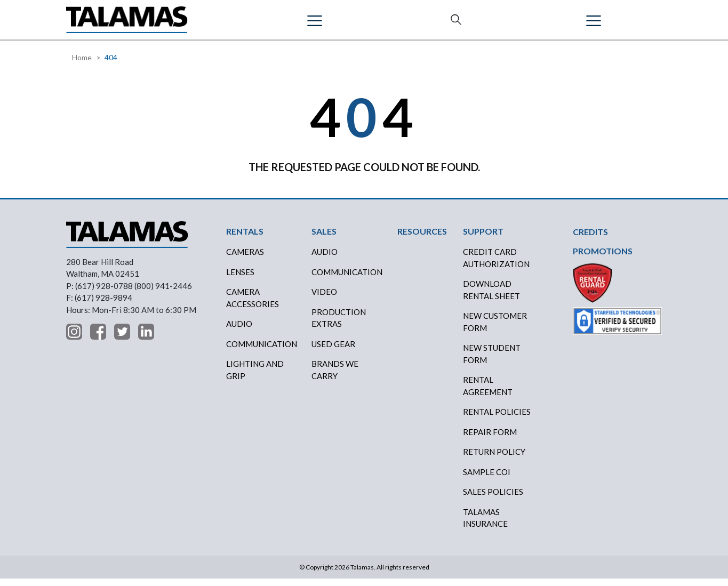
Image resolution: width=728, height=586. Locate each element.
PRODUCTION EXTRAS (339, 325)
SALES (281, 23)
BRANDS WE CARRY (335, 377)
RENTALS (235, 23)
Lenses (240, 279)
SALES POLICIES (493, 499)
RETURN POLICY (494, 459)
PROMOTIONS (603, 258)
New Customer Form (495, 329)
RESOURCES (387, 23)
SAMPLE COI (487, 479)
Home (82, 65)
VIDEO (324, 299)
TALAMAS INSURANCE (485, 525)
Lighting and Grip (255, 377)
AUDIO (325, 259)
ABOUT (442, 23)
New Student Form (492, 361)
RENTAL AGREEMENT (488, 393)
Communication (262, 351)
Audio (239, 331)
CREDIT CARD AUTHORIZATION (496, 265)
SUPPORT (493, 23)
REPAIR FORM (490, 439)
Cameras (245, 259)
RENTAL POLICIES (497, 419)
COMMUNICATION (347, 279)
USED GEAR (333, 351)
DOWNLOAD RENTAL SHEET (491, 297)
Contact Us (624, 24)
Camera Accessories (253, 305)
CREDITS (328, 23)
